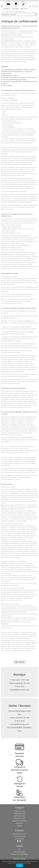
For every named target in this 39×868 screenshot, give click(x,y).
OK (20, 865)
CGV (20, 849)
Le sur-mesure (19, 839)
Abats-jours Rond (20, 811)
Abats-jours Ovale (19, 813)
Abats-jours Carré (19, 818)
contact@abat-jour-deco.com (19, 690)
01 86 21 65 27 (19, 687)
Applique (19, 826)
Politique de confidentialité (20, 854)
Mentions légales (19, 852)
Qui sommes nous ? (20, 834)
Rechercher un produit (9, 14)
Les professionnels (19, 836)
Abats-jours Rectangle (20, 821)
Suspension (20, 823)
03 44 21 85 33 (19, 721)
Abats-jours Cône (20, 816)
